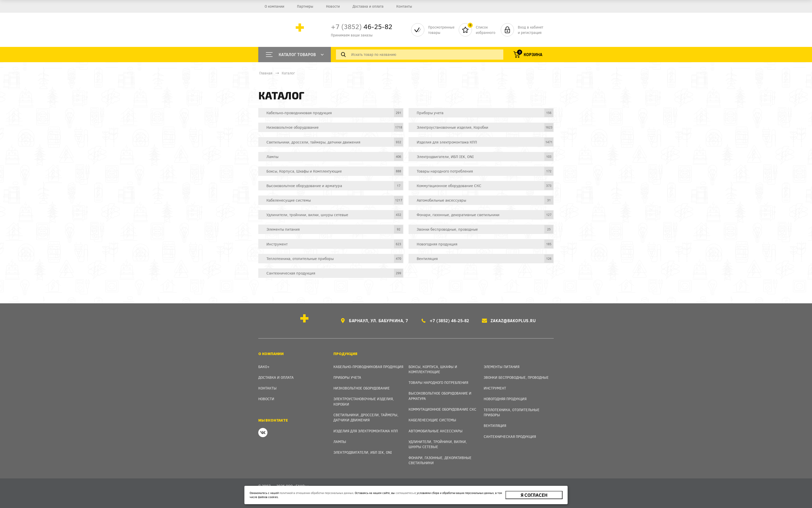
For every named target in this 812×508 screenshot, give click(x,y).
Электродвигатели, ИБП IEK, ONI (363, 452)
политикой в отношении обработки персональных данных (316, 493)
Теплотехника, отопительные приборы (512, 412)
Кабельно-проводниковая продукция (368, 367)
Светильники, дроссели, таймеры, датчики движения (366, 417)
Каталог (288, 73)
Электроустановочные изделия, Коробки (364, 401)
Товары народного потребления (438, 382)
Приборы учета (347, 377)
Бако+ (264, 367)
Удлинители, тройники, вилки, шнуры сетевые (438, 444)
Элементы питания (502, 367)
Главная (266, 73)
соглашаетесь (405, 493)
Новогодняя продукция (505, 399)
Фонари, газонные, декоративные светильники (440, 460)
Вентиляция (495, 426)
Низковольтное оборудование (362, 388)
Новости (333, 6)
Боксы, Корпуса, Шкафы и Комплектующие (433, 369)
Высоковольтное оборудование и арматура (440, 396)
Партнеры (305, 6)
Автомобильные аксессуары (436, 431)
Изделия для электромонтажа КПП (366, 431)
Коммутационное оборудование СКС (442, 409)
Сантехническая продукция (510, 437)
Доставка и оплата (368, 6)
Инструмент (495, 388)
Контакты (404, 6)
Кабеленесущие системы (432, 420)
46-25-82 (362, 26)
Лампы (340, 442)
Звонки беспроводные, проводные (516, 377)
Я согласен (534, 495)
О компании (274, 6)
